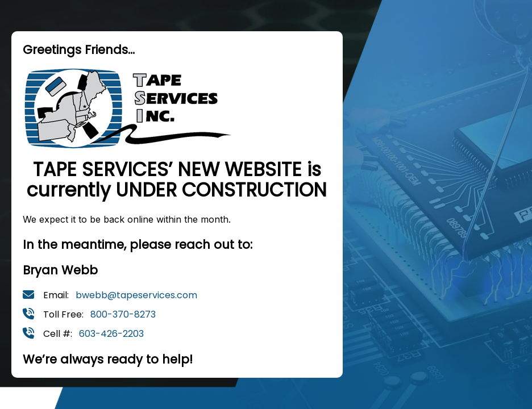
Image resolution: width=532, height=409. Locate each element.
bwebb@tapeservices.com (136, 295)
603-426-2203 (111, 334)
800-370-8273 (123, 314)
